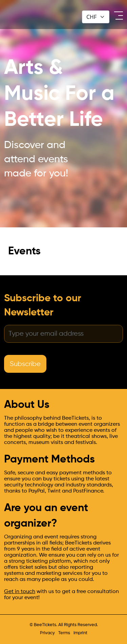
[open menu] (118, 16)
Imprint (80, 633)
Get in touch (20, 592)
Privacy (47, 633)
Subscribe (25, 364)
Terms (64, 633)
